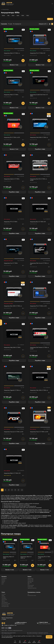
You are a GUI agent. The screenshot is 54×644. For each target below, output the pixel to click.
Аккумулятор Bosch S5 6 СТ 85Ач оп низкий (38, 180)
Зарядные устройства (32, 588)
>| (22, 490)
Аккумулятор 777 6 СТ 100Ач (11, 222)
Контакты (3, 580)
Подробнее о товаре (40, 149)
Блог (3, 584)
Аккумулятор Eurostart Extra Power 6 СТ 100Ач (39, 95)
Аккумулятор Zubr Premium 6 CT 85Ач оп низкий (39, 348)
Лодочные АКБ (31, 585)
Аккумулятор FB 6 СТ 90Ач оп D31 (12, 137)
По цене (10, 24)
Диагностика (4, 600)
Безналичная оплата (6, 604)
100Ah (3, 16)
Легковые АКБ (30, 580)
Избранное (25, 642)
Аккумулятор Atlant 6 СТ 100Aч (11, 95)
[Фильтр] (1, 322)
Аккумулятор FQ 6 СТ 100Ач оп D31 (38, 306)
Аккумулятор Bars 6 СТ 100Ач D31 (38, 222)
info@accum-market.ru (21, 623)
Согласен (49, 637)
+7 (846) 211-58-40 (43, 623)
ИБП (29, 584)
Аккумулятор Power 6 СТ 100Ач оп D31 (39, 432)
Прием (3, 595)
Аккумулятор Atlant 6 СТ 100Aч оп (12, 53)
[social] (2, 623)
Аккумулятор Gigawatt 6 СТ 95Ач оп (12, 390)
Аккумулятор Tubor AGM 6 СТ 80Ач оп (13, 306)
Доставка (3, 597)
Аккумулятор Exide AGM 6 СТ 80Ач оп (39, 137)
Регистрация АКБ (5, 606)
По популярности (17, 24)
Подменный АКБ (5, 605)
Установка (4, 594)
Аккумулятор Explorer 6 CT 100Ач (12, 179)
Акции (3, 583)
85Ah (18, 16)
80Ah (13, 16)
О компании (4, 578)
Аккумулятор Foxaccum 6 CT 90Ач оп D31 (14, 432)
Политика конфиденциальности (15, 630)
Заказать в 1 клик (14, 65)
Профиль (29, 642)
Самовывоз (4, 598)
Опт (28, 594)
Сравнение (34, 642)
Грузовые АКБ (30, 581)
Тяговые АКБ (30, 587)
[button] (52, 552)
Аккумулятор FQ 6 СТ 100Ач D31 (38, 53)
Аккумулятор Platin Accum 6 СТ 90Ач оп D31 (39, 264)
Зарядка (3, 601)
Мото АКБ (30, 583)
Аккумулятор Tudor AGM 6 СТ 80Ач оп (39, 390)
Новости (3, 581)
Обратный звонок (20, 624)
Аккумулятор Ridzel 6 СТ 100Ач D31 (12, 473)
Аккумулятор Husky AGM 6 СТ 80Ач (12, 348)
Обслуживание (5, 602)
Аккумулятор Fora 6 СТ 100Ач (11, 263)
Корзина (39, 642)
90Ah (23, 16)
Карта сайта (4, 630)
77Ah (8, 16)
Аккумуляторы (5, 9)
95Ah (28, 16)
